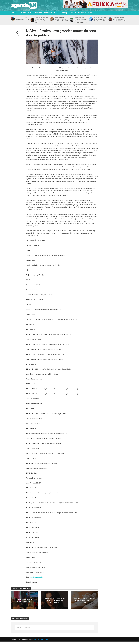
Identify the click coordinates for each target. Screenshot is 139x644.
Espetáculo (48, 13)
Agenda (15, 13)
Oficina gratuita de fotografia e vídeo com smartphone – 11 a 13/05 (61, 19)
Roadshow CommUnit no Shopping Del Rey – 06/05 (22, 19)
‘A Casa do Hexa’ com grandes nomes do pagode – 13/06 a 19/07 (120, 19)
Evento (57, 13)
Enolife (23, 13)
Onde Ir (73, 13)
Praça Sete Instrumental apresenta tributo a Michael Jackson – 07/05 (100, 19)
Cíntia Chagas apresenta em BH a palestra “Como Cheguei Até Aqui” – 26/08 (42, 20)
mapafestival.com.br (36, 577)
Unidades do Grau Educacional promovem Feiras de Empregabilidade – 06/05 (81, 20)
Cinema (30, 13)
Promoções (82, 13)
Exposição (65, 13)
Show (90, 13)
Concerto (38, 13)
